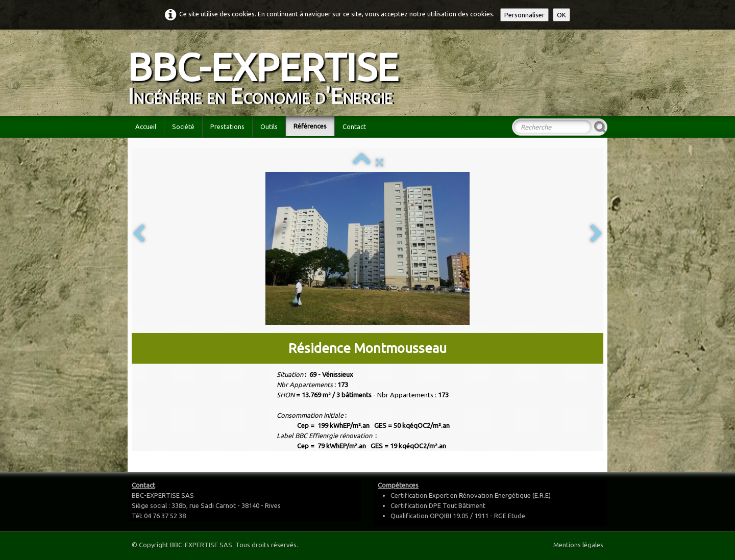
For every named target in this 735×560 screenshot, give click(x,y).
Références (310, 126)
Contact (354, 126)
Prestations (227, 126)
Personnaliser (524, 15)
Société (183, 126)
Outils (269, 126)
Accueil (146, 126)
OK (561, 15)
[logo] (267, 72)
